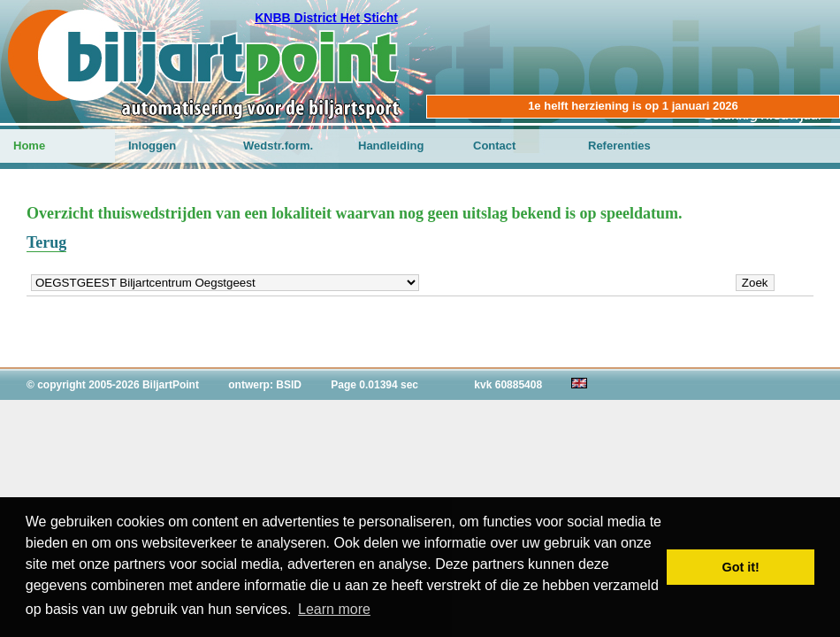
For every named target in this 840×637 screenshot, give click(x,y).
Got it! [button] (741, 567)
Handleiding (391, 146)
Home (29, 146)
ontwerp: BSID (265, 385)
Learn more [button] (334, 609)
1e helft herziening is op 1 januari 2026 (633, 106)
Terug (46, 242)
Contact (494, 146)
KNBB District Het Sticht (326, 18)
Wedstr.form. (278, 146)
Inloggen (152, 146)
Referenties (619, 146)
